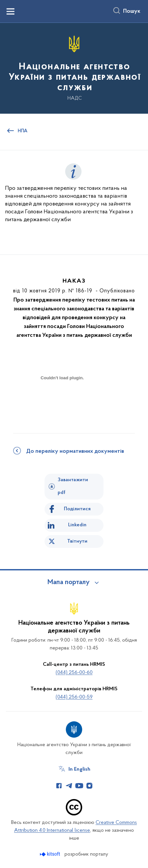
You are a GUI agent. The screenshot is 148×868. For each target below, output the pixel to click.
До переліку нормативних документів (75, 451)
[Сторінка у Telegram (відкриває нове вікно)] (69, 786)
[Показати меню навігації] (10, 11)
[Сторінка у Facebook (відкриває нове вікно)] (59, 786)
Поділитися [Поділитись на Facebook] (77, 509)
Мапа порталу (69, 582)
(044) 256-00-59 (74, 697)
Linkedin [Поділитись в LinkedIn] (77, 525)
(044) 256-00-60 (74, 673)
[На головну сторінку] (74, 68)
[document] (62, 401)
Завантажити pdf (73, 486)
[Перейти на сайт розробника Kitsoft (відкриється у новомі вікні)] (51, 854)
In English (79, 769)
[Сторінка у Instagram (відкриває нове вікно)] (89, 786)
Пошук (132, 11)
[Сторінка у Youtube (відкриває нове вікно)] (79, 786)
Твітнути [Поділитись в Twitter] (77, 541)
